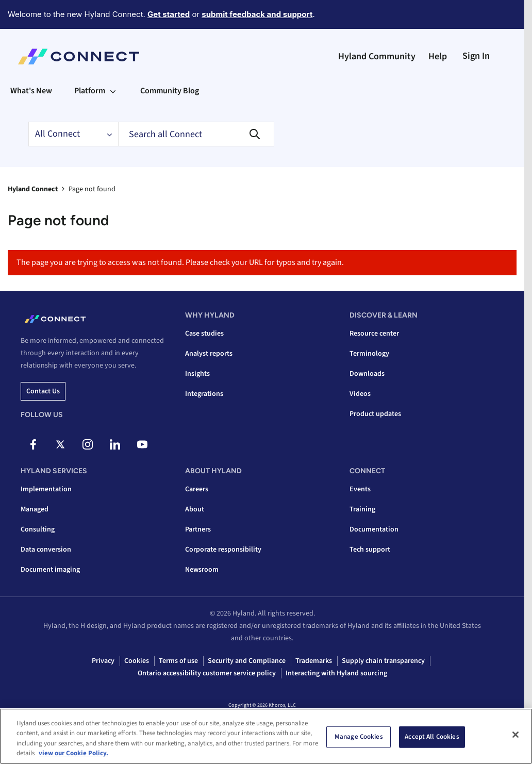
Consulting (38, 529)
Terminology (369, 354)
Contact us (43, 391)
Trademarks (314, 661)
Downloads (367, 374)
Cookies (137, 661)
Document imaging (50, 570)
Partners (198, 529)
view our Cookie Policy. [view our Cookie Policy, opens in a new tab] (73, 753)
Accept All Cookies (432, 737)
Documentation (374, 529)
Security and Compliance (247, 661)
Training (362, 509)
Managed (35, 509)
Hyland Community (377, 56)
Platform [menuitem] (90, 91)
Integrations (204, 394)
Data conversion (46, 550)
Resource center (374, 334)
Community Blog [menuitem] (170, 91)
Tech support (370, 550)
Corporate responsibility (223, 550)
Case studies (204, 334)
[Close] (516, 735)
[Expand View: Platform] (113, 91)
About (195, 509)
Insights (197, 374)
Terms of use (178, 661)
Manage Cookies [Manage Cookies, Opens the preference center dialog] (359, 737)
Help (438, 56)
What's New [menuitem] (31, 91)
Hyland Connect (33, 189)
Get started (169, 14)
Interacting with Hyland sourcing (336, 673)
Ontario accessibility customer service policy (207, 673)
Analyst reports (209, 354)
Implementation (46, 489)
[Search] (196, 134)
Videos (360, 394)
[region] (266, 736)
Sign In (476, 56)
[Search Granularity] (73, 134)
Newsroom (202, 570)
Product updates (375, 414)
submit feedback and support (257, 14)
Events (360, 489)
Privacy (103, 661)
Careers (197, 489)
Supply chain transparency (383, 661)
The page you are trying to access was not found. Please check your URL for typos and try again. (180, 262)
